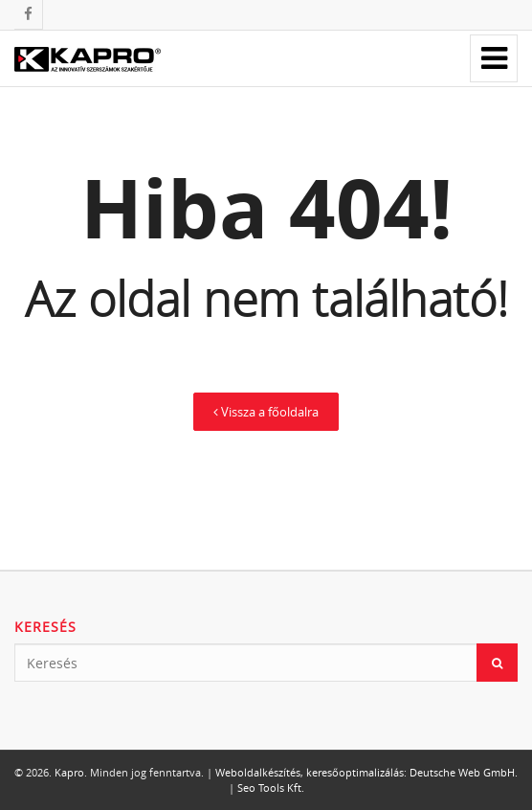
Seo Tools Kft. (271, 787)
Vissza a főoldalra (266, 412)
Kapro (69, 772)
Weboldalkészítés (258, 772)
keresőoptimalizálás (355, 772)
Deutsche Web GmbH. (464, 772)
